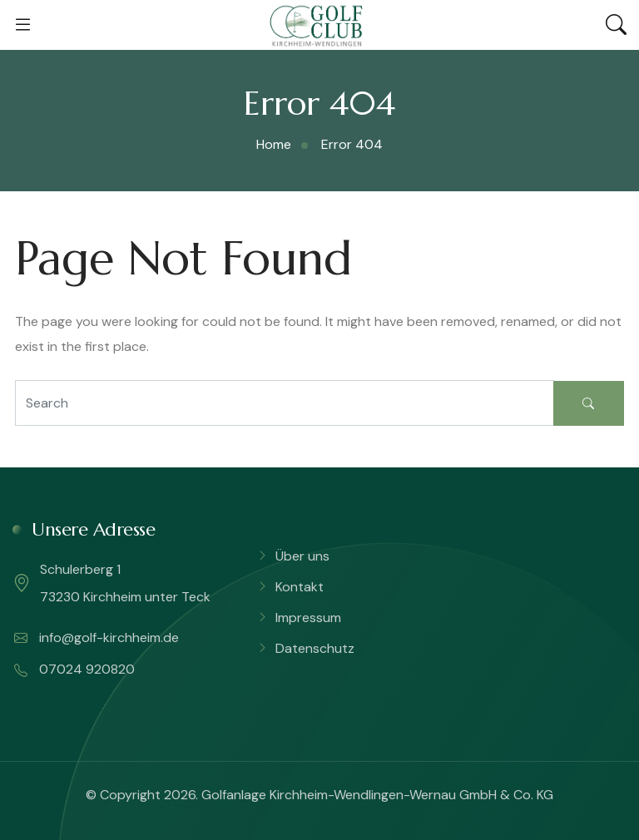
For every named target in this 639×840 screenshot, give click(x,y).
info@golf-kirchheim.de (97, 638)
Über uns (302, 556)
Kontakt (300, 587)
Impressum (308, 618)
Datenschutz (315, 648)
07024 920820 (74, 670)
